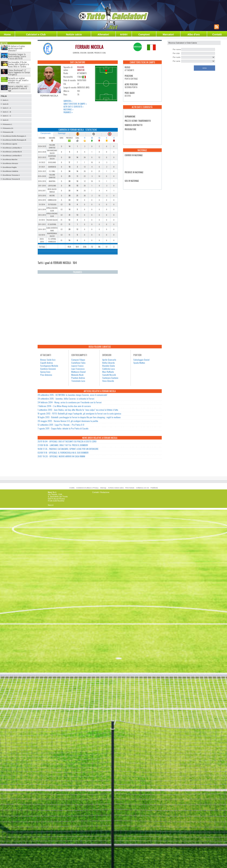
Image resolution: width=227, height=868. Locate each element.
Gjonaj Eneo (45, 372)
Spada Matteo (139, 363)
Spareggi (62, 133)
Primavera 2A (8, 128)
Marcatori (168, 34)
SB (92, 138)
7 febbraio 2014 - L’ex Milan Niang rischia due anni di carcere (64, 406)
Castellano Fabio (78, 363)
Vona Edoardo (108, 381)
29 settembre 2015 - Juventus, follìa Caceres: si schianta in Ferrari (66, 399)
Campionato (45, 133)
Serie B (5, 104)
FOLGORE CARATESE (81, 69)
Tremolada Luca (78, 381)
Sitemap (103, 488)
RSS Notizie (130, 488)
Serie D (5, 120)
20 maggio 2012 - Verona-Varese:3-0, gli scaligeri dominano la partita (68, 421)
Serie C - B (7, 112)
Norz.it (51, 505)
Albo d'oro (194, 34)
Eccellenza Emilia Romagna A (14, 136)
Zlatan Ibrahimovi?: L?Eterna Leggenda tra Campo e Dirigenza (19, 72)
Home (7, 34)
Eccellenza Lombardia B (12, 152)
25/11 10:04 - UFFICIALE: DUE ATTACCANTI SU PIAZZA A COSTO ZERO (67, 441)
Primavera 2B (8, 132)
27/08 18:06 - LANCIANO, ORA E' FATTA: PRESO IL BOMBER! (63, 445)
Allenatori (103, 34)
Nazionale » (68, 109)
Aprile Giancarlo (109, 360)
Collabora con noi (142, 488)
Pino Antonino (46, 375)
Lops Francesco (78, 369)
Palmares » (68, 112)
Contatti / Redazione (101, 492)
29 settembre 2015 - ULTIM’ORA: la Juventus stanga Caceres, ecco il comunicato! (72, 395)
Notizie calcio (74, 34)
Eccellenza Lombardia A (12, 148)
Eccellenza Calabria (10, 171)
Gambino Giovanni (48, 369)
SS (99, 138)
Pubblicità (154, 488)
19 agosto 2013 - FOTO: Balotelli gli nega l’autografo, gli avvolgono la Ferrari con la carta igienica (79, 413)
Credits (72, 488)
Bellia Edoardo (109, 363)
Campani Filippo (78, 360)
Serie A (5, 100)
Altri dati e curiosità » (74, 107)
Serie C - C (7, 116)
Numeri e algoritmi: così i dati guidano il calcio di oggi (18, 88)
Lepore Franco (77, 366)
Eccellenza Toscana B (11, 179)
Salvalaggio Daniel (141, 360)
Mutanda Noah (77, 375)
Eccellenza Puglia (10, 167)
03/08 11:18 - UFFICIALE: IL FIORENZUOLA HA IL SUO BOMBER (63, 453)
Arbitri (124, 34)
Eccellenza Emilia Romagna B (14, 140)
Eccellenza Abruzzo (10, 163)
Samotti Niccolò (109, 375)
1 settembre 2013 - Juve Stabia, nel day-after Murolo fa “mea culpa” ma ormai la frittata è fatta (78, 410)
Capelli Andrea (47, 363)
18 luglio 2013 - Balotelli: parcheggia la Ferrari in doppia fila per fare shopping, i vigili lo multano (79, 417)
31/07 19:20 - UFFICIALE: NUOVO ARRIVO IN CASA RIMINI (61, 456)
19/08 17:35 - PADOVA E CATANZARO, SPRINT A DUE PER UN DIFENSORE (68, 449)
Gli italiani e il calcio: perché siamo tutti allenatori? (17, 48)
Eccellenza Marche (10, 160)
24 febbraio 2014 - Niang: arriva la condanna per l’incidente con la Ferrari (70, 402)
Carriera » (68, 101)
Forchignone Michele (49, 366)
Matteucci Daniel (78, 372)
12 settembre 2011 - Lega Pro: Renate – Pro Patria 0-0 (61, 425)
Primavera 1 (7, 124)
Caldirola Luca (109, 369)
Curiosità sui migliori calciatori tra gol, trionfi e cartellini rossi (18, 80)
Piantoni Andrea (78, 378)
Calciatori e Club (36, 34)
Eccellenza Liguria (10, 144)
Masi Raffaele (108, 372)
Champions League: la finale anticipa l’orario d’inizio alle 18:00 (17, 56)
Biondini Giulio (109, 366)
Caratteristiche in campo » (75, 104)
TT (85, 138)
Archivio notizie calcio (116, 488)
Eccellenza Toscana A (11, 175)
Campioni (144, 34)
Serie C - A (7, 108)
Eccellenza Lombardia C (12, 156)
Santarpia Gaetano (110, 378)
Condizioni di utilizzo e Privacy (87, 488)
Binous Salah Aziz (48, 360)
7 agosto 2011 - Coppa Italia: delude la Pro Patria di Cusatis (63, 428)
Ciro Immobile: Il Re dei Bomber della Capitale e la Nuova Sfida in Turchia (19, 64)
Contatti (217, 34)
